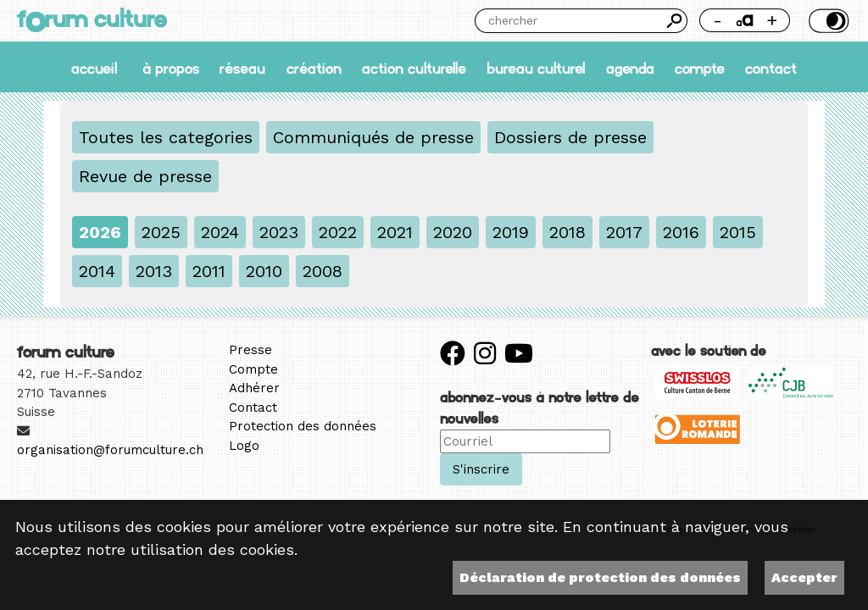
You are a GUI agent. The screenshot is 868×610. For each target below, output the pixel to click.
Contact (771, 67)
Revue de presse (145, 176)
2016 (681, 232)
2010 (264, 271)
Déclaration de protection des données (600, 577)
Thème (827, 21)
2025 (161, 232)
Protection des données (303, 426)
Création (314, 67)
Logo (244, 446)
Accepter (804, 577)
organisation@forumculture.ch (110, 450)
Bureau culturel (536, 67)
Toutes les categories (166, 137)
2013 (154, 271)
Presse (250, 350)
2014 (97, 271)
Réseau (242, 67)
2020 (453, 232)
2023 (279, 232)
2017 (624, 232)
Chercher (675, 21)
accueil (94, 67)
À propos (171, 67)
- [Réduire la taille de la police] (718, 20)
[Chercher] (569, 21)
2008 (323, 271)
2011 (209, 271)
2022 (338, 232)
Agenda (630, 67)
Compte (700, 67)
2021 (395, 232)
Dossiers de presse (570, 137)
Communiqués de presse (373, 137)
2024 (220, 232)
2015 (738, 232)
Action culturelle (414, 67)
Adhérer (254, 388)
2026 (100, 232)
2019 (511, 232)
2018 (568, 232)
